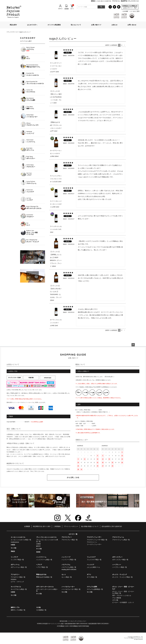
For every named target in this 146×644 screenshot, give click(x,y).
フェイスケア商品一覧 (94, 560)
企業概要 (27, 526)
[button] (124, 45)
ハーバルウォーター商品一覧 (71, 589)
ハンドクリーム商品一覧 (44, 560)
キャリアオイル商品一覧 (19, 589)
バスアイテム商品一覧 (69, 567)
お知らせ (114, 25)
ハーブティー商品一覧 (120, 567)
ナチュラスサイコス (12, 32)
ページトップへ (133, 345)
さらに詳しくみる (73, 477)
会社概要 (126, 11)
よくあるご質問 (135, 11)
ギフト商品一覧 (92, 577)
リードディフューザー (94, 544)
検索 (101, 7)
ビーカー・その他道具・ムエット (123, 602)
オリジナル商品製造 (54, 25)
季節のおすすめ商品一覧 (44, 577)
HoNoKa (14, 579)
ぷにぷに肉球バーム (93, 567)
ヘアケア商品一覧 (42, 567)
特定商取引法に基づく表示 (42, 526)
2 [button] (122, 45)
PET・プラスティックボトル (122, 596)
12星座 (38, 544)
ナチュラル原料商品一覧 (95, 589)
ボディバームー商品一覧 (19, 567)
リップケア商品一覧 (17, 560)
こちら (28, 390)
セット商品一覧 (67, 577)
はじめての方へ (32, 25)
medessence (15, 542)
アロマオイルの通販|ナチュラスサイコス (133, 638)
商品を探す (13, 25)
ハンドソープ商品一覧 (69, 560)
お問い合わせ (132, 25)
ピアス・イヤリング (17, 582)
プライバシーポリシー (71, 526)
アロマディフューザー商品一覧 (97, 540)
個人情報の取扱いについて (90, 526)
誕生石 (38, 546)
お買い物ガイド (96, 25)
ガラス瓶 (115, 600)
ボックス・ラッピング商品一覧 (122, 577)
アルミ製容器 (117, 598)
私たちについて (76, 25)
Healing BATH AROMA (69, 569)
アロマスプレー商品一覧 (70, 540)
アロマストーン (92, 542)
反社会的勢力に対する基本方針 (112, 526)
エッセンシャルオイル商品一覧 (21, 540)
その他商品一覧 (41, 610)
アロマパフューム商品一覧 (121, 540)
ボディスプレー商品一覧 (120, 560)
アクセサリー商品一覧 (18, 577)
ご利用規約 (57, 526)
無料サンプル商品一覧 (18, 610)
